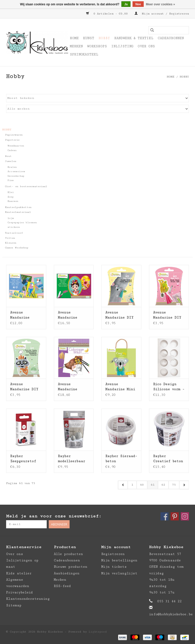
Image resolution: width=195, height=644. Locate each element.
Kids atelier (19, 573)
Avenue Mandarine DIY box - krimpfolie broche (167, 315)
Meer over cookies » (161, 4)
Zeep (11, 197)
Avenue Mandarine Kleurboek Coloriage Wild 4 (72, 387)
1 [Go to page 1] (132, 485)
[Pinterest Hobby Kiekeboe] (175, 516)
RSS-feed (62, 586)
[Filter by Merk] (97, 109)
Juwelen (11, 161)
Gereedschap (16, 176)
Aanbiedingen (67, 573)
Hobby (104, 38)
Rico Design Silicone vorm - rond (169, 387)
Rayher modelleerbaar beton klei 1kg (72, 459)
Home (74, 38)
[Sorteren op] (97, 98)
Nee (138, 4)
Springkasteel (84, 54)
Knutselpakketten (18, 207)
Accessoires (16, 171)
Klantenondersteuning (28, 599)
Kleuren (11, 243)
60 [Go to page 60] (142, 485)
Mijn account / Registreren (162, 14)
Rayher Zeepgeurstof (23, 459)
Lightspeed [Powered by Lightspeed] (98, 632)
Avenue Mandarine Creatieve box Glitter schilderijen (71, 315)
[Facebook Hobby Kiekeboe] (165, 516)
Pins (11, 180)
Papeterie (12, 140)
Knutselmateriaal (18, 212)
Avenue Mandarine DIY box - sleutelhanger (24, 387)
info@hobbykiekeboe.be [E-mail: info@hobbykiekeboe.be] (171, 614)
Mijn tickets (114, 567)
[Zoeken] (169, 30)
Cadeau (12, 150)
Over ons (146, 46)
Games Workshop (17, 248)
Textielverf (14, 233)
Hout (8, 156)
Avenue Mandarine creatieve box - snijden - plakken (26, 315)
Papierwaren (14, 135)
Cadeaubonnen (171, 38)
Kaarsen (13, 201)
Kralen (12, 167)
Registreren (113, 554)
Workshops (97, 46)
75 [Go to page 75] (174, 485)
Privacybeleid (19, 592)
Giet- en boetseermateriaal (26, 186)
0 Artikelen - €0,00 (108, 14)
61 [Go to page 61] (153, 485)
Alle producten (68, 554)
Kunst (89, 38)
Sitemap (14, 605)
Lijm (11, 218)
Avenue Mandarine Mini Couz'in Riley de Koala (120, 387)
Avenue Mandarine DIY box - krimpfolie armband (119, 315)
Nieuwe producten (71, 567)
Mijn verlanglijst (119, 573)
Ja (126, 4)
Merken (76, 46)
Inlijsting (122, 46)
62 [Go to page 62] (163, 485)
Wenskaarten (16, 146)
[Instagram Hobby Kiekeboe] (185, 516)
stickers (14, 227)
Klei (11, 192)
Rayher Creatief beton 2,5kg (168, 459)
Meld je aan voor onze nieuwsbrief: (54, 516)
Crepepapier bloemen (22, 223)
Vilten (10, 238)
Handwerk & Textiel (134, 38)
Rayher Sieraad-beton (121, 459)
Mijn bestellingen (119, 560)
